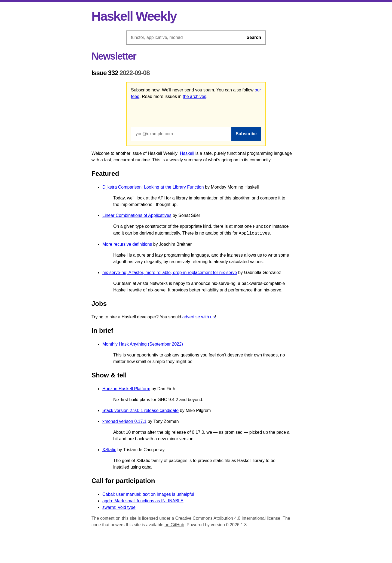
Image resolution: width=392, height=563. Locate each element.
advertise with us (199, 317)
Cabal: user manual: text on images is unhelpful (148, 494)
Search (254, 37)
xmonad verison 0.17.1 (124, 421)
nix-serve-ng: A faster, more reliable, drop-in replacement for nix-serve (170, 273)
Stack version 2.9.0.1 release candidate (140, 410)
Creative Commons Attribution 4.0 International (220, 518)
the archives (194, 96)
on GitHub (174, 525)
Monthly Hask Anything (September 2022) (143, 344)
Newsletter (114, 56)
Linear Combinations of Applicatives (137, 215)
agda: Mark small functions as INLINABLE (143, 501)
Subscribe (246, 134)
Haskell (187, 153)
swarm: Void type (119, 507)
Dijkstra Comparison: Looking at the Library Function (153, 187)
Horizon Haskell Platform (126, 389)
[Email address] (181, 134)
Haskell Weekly (134, 16)
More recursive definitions (127, 244)
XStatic (109, 450)
